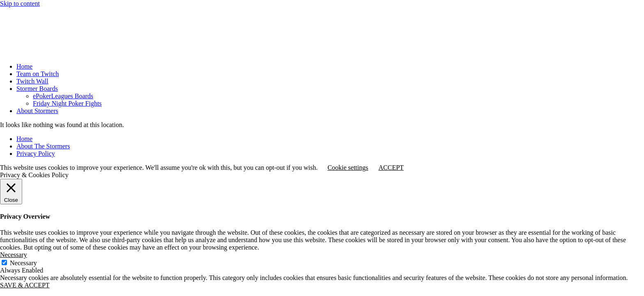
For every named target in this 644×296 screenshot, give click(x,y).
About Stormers (37, 111)
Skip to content (20, 3)
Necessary (23, 263)
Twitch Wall (32, 81)
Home (24, 66)
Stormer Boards (37, 89)
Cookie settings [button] (348, 168)
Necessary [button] (14, 255)
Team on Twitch (38, 74)
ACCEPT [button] (391, 168)
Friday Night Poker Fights (67, 103)
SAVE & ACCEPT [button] (25, 285)
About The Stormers (43, 146)
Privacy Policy (36, 154)
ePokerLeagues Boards (63, 96)
